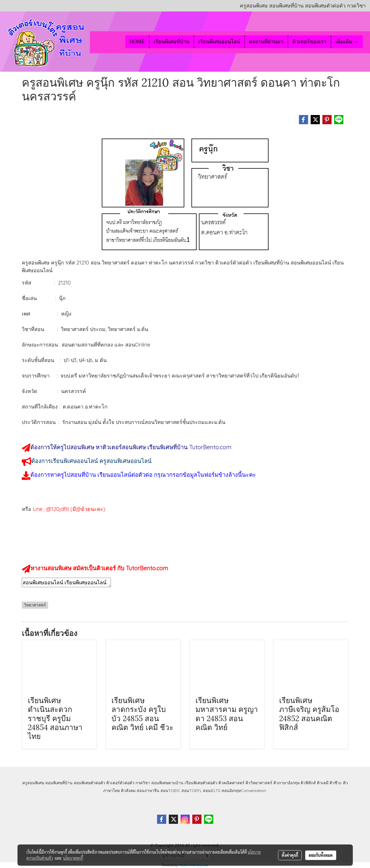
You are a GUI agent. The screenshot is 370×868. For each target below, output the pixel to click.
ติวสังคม (128, 791)
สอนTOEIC (170, 791)
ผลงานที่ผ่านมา (266, 42)
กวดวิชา (143, 783)
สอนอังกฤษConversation (244, 791)
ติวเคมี (323, 783)
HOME (137, 42)
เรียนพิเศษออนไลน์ (219, 42)
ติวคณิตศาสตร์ (231, 783)
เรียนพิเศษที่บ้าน (172, 42)
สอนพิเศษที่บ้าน (59, 783)
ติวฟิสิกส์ (308, 783)
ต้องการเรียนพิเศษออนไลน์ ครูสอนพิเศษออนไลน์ (91, 461)
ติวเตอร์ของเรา (309, 42)
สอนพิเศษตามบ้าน (167, 783)
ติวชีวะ (336, 783)
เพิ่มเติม (347, 42)
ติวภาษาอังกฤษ (286, 783)
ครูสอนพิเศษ (33, 783)
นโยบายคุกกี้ (73, 858)
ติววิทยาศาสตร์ (259, 783)
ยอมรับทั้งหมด (321, 855)
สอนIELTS (212, 791)
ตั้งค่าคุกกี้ (290, 855)
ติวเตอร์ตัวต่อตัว (120, 783)
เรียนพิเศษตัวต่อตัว (201, 783)
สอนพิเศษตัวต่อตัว (89, 783)
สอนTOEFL (192, 791)
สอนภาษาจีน (148, 791)
